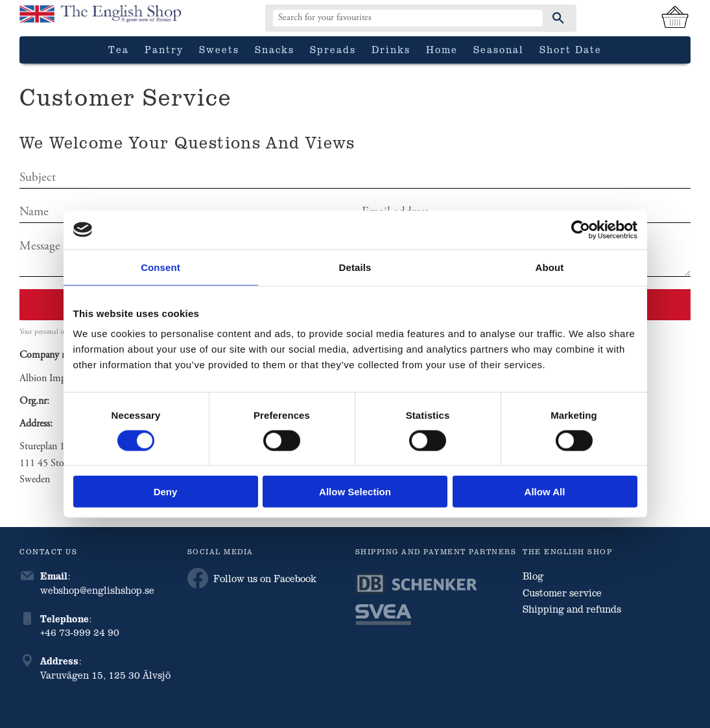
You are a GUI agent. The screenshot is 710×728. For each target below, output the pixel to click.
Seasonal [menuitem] (499, 49)
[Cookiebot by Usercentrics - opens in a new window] (581, 229)
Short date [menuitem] (571, 49)
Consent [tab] (160, 267)
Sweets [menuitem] (219, 49)
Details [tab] (355, 267)
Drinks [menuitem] (391, 49)
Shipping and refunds (572, 609)
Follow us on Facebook (252, 578)
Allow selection (355, 492)
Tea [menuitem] (119, 49)
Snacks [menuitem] (275, 49)
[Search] (558, 18)
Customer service (562, 593)
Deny (166, 492)
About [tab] (550, 267)
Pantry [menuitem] (164, 49)
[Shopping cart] (675, 18)
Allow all (545, 492)
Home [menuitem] (442, 49)
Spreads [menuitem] (333, 49)
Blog (533, 576)
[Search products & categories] (408, 18)
